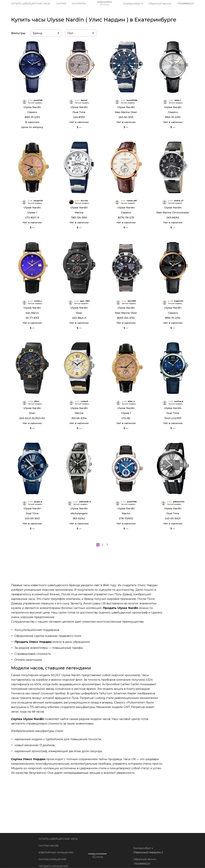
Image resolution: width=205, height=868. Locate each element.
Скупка (61, 4)
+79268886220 (186, 4)
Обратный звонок (160, 4)
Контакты (79, 4)
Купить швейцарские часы (31, 4)
